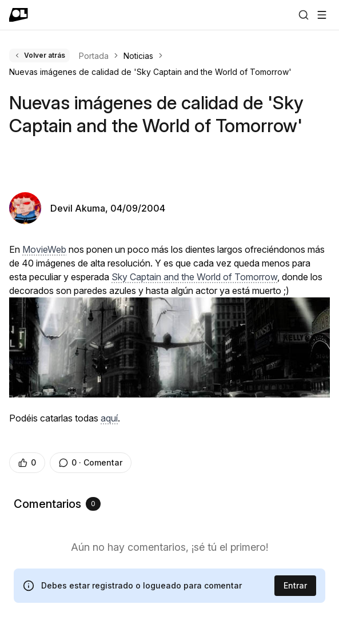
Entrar (295, 585)
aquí (109, 418)
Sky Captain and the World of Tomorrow (194, 277)
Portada (94, 56)
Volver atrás (39, 55)
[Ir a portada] (19, 15)
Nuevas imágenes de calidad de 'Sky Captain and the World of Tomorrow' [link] (150, 72)
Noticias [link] (138, 56)
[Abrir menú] (322, 15)
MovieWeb (44, 249)
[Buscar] (304, 15)
